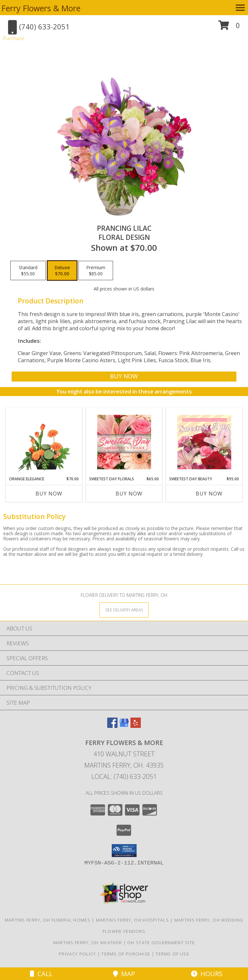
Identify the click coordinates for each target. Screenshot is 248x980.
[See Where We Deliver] (124, 610)
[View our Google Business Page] (124, 726)
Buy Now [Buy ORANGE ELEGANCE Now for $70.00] (49, 494)
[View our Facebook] (112, 726)
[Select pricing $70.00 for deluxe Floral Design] (62, 271)
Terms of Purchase (126, 954)
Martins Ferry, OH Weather (88, 943)
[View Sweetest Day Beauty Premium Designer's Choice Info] (204, 442)
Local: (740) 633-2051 (124, 776)
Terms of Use (172, 954)
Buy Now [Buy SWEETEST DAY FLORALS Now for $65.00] (129, 494)
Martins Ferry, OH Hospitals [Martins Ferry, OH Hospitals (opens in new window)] (132, 920)
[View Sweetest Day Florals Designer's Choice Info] (124, 442)
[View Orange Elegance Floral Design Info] (44, 442)
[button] (229, 28)
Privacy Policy (77, 954)
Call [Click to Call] (41, 974)
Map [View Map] (124, 974)
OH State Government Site (161, 943)
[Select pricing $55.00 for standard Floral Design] (28, 271)
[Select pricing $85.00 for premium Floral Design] (96, 271)
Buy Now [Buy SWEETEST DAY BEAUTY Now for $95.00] (209, 494)
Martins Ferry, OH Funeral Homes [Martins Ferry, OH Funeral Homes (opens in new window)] (48, 920)
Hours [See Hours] (207, 974)
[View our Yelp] (136, 726)
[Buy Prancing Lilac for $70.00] (124, 377)
